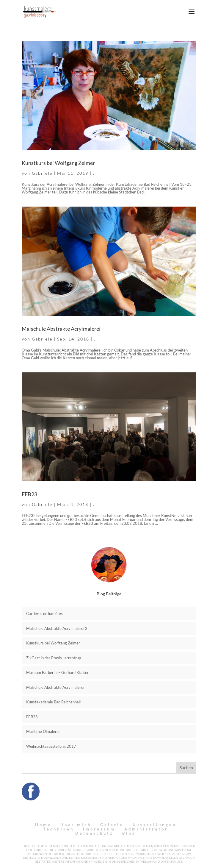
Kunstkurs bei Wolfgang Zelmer (58, 163)
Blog (129, 833)
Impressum (99, 829)
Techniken (59, 829)
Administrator (146, 829)
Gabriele (42, 173)
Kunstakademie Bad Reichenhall (53, 702)
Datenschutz (94, 833)
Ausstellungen (154, 825)
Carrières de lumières (44, 613)
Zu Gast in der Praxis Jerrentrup (54, 658)
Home (43, 825)
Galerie (112, 825)
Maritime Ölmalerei (43, 731)
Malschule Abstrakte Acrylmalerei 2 (57, 628)
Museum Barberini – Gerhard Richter (57, 672)
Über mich (76, 825)
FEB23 (29, 494)
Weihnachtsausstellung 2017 (51, 746)
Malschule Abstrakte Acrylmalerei (61, 329)
